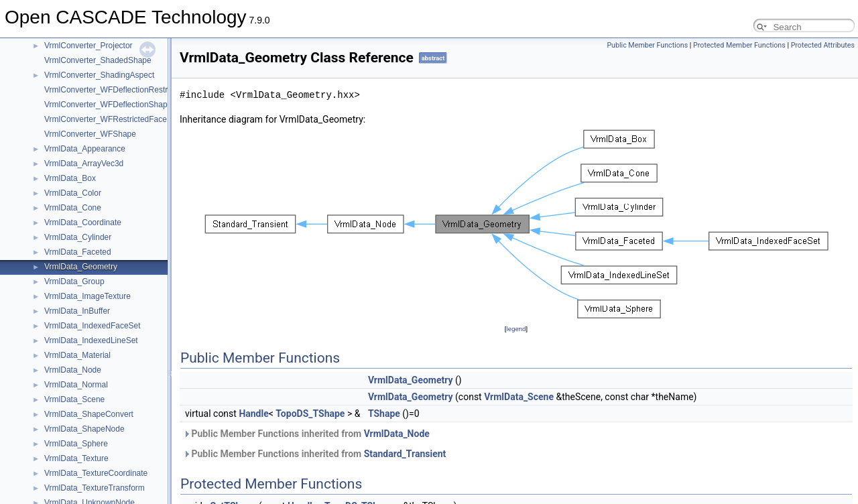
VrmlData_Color (73, 193)
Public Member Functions (647, 45)
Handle (253, 414)
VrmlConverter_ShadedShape (98, 60)
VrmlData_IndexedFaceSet (93, 326)
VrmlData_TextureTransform (95, 488)
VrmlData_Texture (76, 458)
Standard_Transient (405, 454)
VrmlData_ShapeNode (84, 429)
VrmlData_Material (77, 355)
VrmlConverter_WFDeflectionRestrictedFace (123, 90)
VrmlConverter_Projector (88, 46)
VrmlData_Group (74, 281)
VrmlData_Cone (73, 208)
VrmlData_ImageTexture (87, 296)
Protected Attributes (823, 45)
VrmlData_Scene (74, 399)
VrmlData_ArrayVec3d (84, 164)
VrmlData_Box (70, 178)
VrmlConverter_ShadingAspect (99, 75)
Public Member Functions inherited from (306, 434)
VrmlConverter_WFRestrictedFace (106, 119)
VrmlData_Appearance (85, 149)
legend (516, 329)
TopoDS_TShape (310, 414)
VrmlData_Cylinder (78, 237)
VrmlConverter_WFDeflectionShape (108, 105)
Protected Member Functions (739, 45)
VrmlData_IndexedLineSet (91, 340)
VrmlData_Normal (76, 385)
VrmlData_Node (73, 370)
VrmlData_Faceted (78, 252)
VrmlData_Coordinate (83, 223)
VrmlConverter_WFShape (90, 134)
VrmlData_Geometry (81, 267)
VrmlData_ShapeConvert (89, 414)
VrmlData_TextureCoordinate (96, 473)
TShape (384, 414)
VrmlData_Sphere (76, 444)
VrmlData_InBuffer (77, 311)
